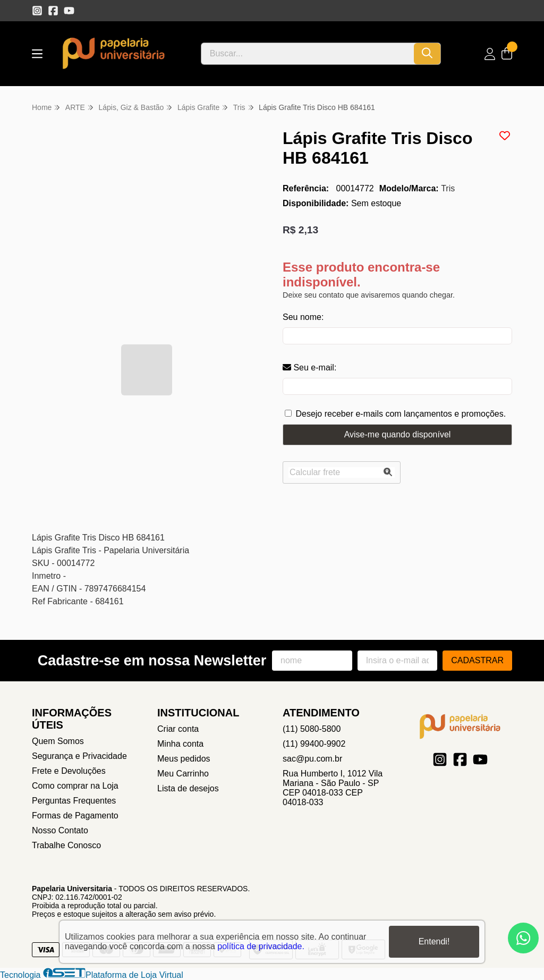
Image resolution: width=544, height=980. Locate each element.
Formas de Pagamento (75, 816)
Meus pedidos (184, 759)
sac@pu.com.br (312, 759)
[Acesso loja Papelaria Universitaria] (490, 54)
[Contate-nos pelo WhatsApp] (523, 938)
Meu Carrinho (183, 774)
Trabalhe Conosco (66, 845)
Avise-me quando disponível (398, 434)
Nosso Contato (60, 830)
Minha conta (180, 744)
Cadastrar (477, 660)
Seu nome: (303, 317)
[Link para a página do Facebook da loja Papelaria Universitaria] (53, 11)
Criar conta (178, 729)
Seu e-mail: (309, 367)
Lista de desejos (188, 788)
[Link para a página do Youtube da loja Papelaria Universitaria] (69, 11)
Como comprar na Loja (75, 786)
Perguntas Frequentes (74, 801)
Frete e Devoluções (69, 771)
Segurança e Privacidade (79, 756)
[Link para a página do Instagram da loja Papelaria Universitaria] (37, 11)
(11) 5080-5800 (312, 729)
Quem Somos (58, 741)
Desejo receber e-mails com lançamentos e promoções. (401, 414)
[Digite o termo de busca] (308, 54)
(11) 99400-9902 (314, 744)
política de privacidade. (261, 946)
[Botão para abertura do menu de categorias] (37, 54)
